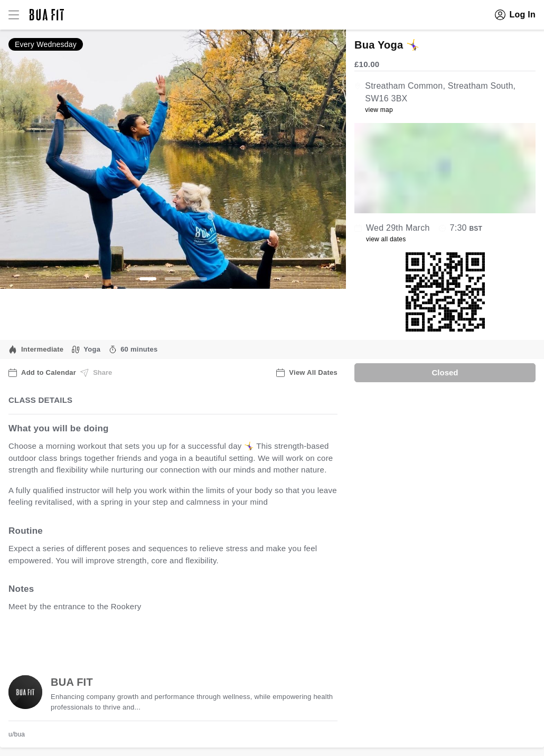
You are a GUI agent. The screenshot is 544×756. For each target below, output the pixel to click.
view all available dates (222, 640)
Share (96, 373)
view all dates (386, 239)
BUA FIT (72, 682)
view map (379, 110)
